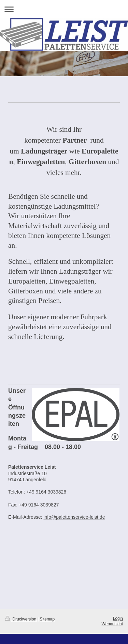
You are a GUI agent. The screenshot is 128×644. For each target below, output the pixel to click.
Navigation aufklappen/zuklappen (64, 9)
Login (118, 618)
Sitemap (47, 619)
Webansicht (112, 624)
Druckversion (21, 619)
